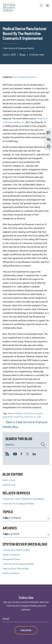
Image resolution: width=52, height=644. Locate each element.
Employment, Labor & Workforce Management (24, 499)
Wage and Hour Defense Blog (16, 568)
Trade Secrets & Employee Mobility (18, 503)
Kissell (27, 413)
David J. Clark (9, 480)
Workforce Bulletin (11, 573)
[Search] (41, 5)
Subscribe (26, 630)
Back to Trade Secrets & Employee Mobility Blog (25, 424)
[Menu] (47, 6)
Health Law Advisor (11, 554)
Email (6, 619)
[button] (49, 132)
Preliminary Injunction (24, 417)
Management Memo (12, 559)
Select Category (12, 518)
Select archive (11, 534)
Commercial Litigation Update (16, 550)
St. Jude (37, 417)
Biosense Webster (15, 413)
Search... (11, 444)
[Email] (26, 620)
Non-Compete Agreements (25, 77)
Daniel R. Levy (9, 485)
